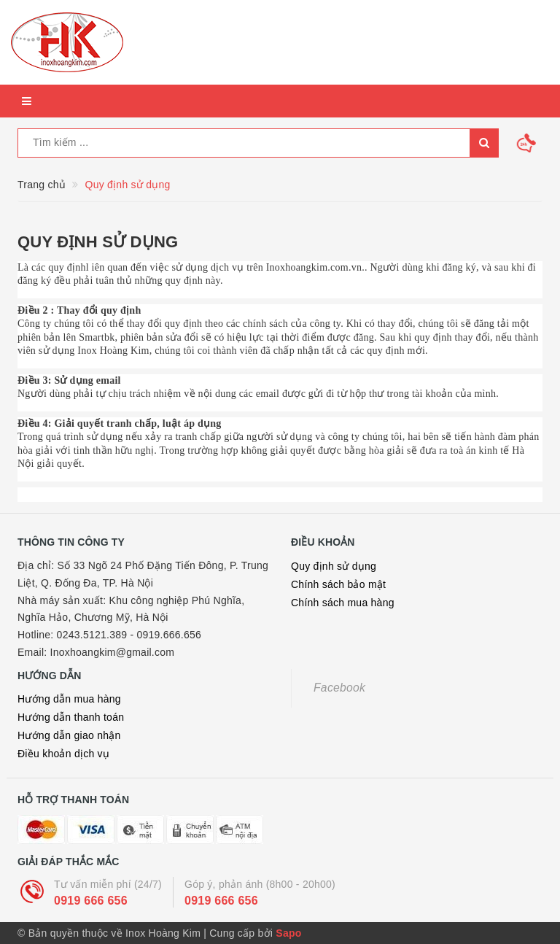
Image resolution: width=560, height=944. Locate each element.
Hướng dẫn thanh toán (71, 717)
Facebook (339, 688)
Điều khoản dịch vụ (63, 754)
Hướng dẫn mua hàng (69, 699)
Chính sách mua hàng (343, 603)
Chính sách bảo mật (338, 584)
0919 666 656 (91, 901)
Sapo (288, 933)
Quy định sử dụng (98, 242)
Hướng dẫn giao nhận (69, 735)
